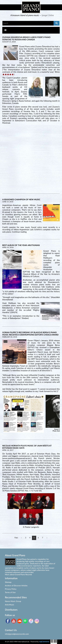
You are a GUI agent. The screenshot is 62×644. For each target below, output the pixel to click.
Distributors (11, 610)
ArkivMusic (10, 605)
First (16, 538)
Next (47, 538)
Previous (21, 538)
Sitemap (8, 582)
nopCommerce (44, 642)
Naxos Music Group (13, 601)
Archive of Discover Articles (16, 586)
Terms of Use (10, 592)
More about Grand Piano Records (18, 575)
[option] (32, 15)
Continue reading (19, 232)
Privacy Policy (11, 589)
